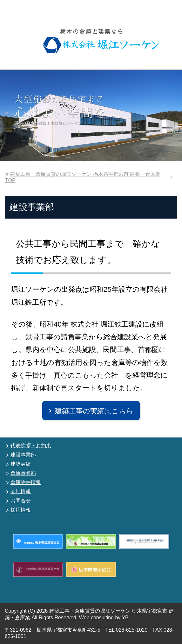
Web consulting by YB (104, 618)
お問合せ (21, 501)
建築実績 (21, 464)
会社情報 (21, 491)
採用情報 (21, 510)
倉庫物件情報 (26, 482)
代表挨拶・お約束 (31, 446)
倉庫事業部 (23, 473)
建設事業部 (23, 455)
